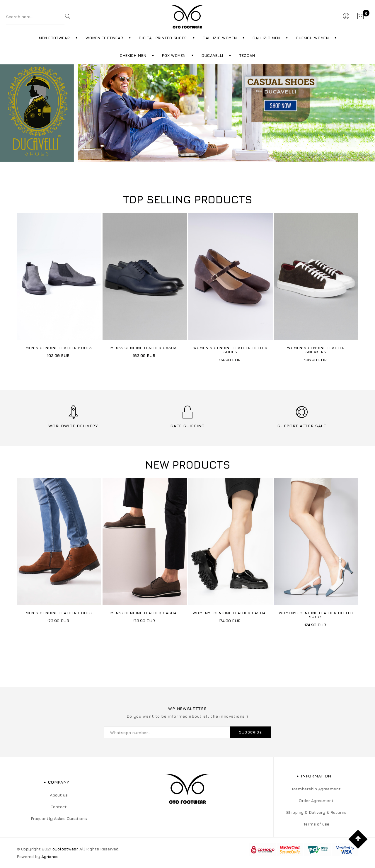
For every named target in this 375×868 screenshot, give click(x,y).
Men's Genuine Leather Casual (145, 348)
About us (59, 795)
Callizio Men (266, 38)
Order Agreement (316, 800)
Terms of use (316, 824)
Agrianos (50, 856)
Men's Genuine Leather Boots (59, 348)
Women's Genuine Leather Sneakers (316, 350)
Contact (59, 807)
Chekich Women (312, 38)
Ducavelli (212, 55)
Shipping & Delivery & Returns (316, 812)
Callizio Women (220, 38)
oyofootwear (65, 849)
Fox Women (174, 55)
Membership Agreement (316, 789)
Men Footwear (54, 38)
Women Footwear (104, 38)
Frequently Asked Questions (59, 818)
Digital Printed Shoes (163, 38)
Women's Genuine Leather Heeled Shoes (230, 350)
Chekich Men (133, 55)
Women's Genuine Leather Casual (230, 613)
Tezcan (247, 55)
